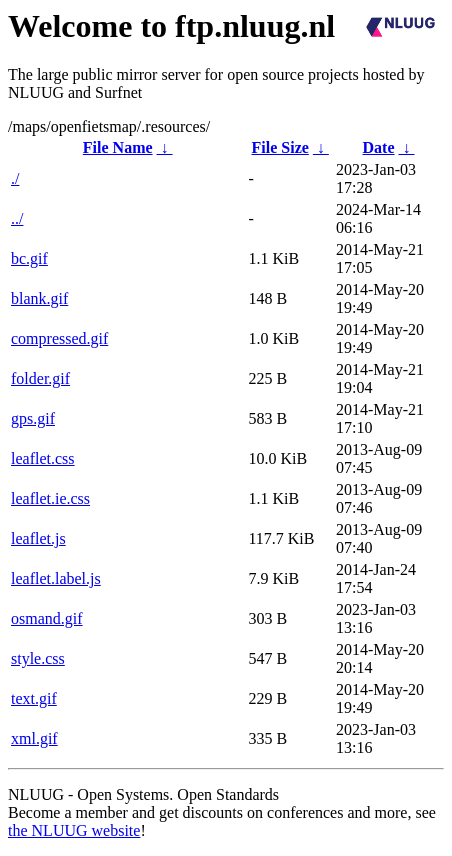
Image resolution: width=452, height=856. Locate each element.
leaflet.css (43, 458)
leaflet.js (38, 538)
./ (15, 178)
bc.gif (29, 258)
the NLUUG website (74, 830)
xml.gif (34, 738)
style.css (38, 658)
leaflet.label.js (56, 578)
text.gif (34, 698)
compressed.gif (59, 338)
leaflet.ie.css (50, 498)
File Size (280, 147)
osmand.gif (47, 618)
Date (379, 147)
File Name (118, 147)
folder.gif (40, 378)
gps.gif (33, 418)
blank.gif (39, 298)
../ (17, 218)
